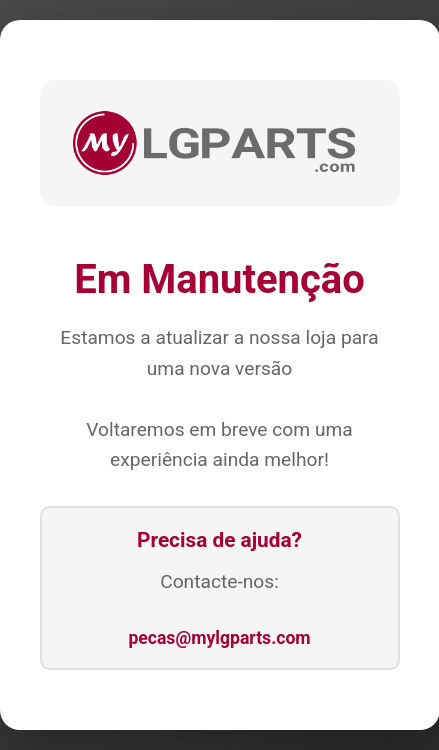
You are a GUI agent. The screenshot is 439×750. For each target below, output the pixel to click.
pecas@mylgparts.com (219, 638)
